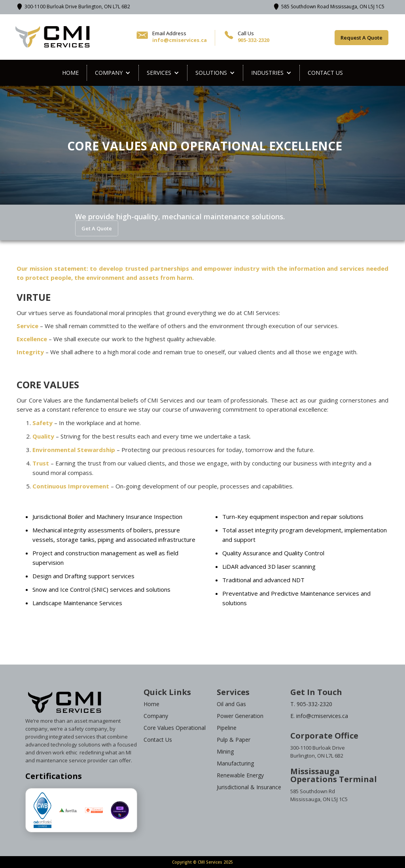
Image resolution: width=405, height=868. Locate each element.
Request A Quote (361, 38)
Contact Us (158, 740)
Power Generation (240, 716)
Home (70, 73)
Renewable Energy (240, 775)
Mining (225, 751)
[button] (113, 73)
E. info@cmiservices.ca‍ (319, 716)
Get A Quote (97, 228)
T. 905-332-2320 (311, 704)
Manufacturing (235, 763)
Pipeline (227, 728)
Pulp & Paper (234, 740)
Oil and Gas (231, 704)
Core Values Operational (175, 728)
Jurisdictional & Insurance (249, 787)
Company (156, 716)
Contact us (325, 73)
